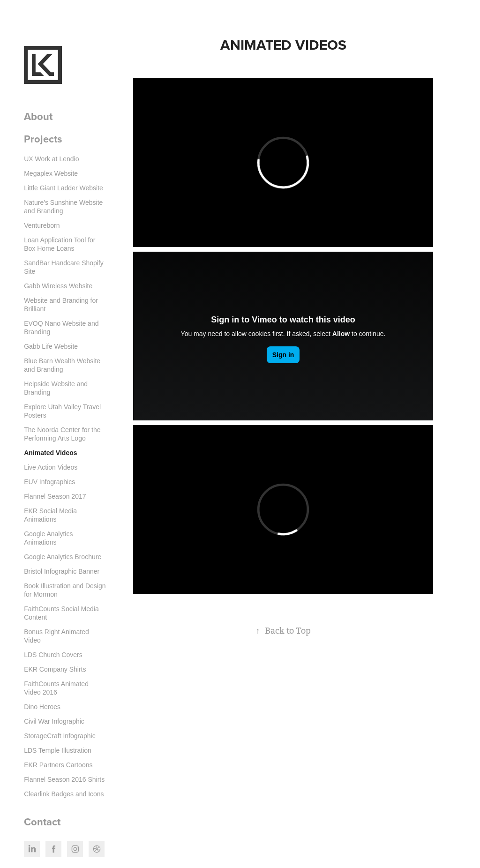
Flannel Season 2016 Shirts (64, 779)
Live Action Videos (51, 467)
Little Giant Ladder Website (64, 188)
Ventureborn (42, 225)
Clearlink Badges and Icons (64, 794)
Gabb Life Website (51, 346)
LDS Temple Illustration (58, 750)
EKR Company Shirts (55, 669)
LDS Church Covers (53, 655)
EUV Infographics (49, 482)
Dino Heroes (42, 707)
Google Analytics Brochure (63, 557)
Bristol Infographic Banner (62, 571)
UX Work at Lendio (51, 159)
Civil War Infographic (54, 721)
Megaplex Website (51, 173)
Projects (43, 139)
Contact (42, 822)
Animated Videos (50, 453)
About (38, 116)
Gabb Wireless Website (58, 286)
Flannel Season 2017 (55, 496)
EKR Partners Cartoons (58, 765)
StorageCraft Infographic (60, 736)
